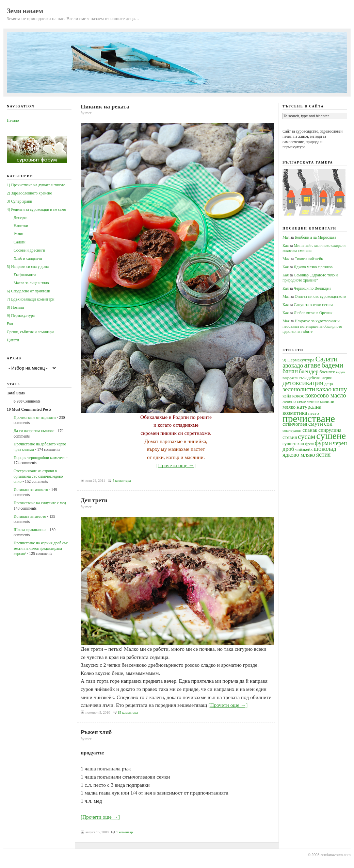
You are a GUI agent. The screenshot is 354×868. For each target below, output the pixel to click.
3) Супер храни (20, 201)
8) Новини (15, 307)
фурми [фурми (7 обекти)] (323, 443)
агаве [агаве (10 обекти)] (312, 365)
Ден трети (94, 500)
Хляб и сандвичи (28, 258)
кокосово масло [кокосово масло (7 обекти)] (326, 395)
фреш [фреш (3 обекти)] (309, 444)
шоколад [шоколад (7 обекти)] (325, 449)
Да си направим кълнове (34, 431)
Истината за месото (30, 516)
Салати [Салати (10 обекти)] (326, 359)
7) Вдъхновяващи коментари (31, 299)
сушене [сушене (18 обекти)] (331, 436)
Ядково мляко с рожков (313, 267)
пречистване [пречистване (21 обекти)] (309, 419)
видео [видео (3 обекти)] (340, 372)
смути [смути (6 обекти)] (316, 424)
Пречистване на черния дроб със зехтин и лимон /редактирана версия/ (41, 548)
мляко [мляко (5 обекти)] (289, 407)
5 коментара (122, 481)
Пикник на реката (105, 107)
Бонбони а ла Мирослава (316, 237)
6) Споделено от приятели (28, 291)
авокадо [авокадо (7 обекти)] (293, 365)
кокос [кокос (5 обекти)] (298, 396)
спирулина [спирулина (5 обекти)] (330, 430)
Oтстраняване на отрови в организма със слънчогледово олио (38, 476)
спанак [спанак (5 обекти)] (310, 430)
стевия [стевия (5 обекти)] (290, 437)
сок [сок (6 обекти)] (328, 424)
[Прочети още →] (176, 465)
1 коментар (124, 832)
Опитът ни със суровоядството (320, 296)
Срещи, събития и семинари (30, 332)
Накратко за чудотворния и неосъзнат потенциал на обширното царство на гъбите (312, 326)
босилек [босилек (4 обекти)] (327, 372)
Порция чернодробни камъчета (39, 458)
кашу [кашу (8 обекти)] (340, 389)
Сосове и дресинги (29, 250)
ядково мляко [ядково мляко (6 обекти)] (299, 455)
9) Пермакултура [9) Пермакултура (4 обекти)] (299, 360)
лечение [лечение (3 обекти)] (313, 402)
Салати (20, 242)
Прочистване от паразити (35, 418)
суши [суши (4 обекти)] (287, 444)
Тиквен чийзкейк (309, 259)
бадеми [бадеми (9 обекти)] (333, 365)
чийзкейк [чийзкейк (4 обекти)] (304, 449)
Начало (13, 120)
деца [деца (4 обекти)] (328, 384)
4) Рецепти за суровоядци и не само (36, 209)
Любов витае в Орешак (313, 313)
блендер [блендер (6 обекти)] (309, 371)
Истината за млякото (31, 490)
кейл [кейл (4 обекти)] (287, 396)
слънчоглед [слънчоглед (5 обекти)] (295, 424)
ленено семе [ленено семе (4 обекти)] (294, 401)
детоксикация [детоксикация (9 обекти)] (303, 383)
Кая (286, 245)
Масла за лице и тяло (31, 283)
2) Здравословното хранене (29, 193)
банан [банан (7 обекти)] (290, 371)
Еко (10, 324)
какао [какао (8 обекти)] (324, 389)
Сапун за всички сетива (313, 305)
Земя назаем (25, 11)
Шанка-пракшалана (30, 530)
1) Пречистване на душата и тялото (36, 185)
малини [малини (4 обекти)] (327, 401)
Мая (286, 237)
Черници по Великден (312, 288)
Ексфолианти (25, 275)
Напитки (21, 226)
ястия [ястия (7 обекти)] (324, 455)
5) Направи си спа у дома (28, 267)
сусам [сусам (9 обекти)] (307, 437)
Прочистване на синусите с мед (40, 503)
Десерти (21, 218)
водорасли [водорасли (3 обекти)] (291, 378)
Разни (18, 234)
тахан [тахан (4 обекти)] (299, 444)
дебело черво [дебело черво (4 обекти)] (320, 378)
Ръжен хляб (96, 732)
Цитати (13, 340)
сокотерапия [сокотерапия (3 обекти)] (292, 431)
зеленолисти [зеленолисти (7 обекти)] (299, 389)
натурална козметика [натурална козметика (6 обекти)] (302, 410)
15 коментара (128, 712)
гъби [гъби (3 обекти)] (303, 378)
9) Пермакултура (21, 316)
